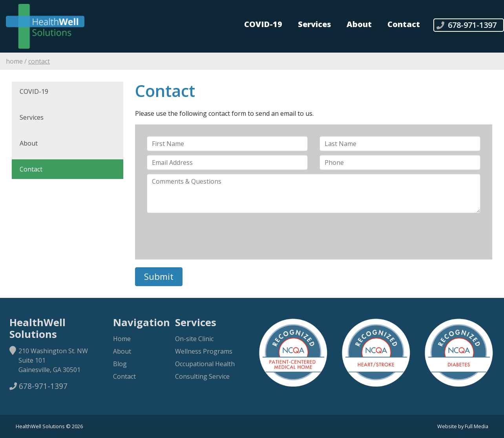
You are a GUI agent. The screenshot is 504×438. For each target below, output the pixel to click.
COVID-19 (263, 24)
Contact (404, 24)
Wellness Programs (204, 351)
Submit (159, 276)
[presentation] (206, 232)
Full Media (477, 426)
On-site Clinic (194, 339)
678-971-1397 (38, 386)
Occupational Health (205, 364)
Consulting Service (202, 376)
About (359, 24)
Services (314, 24)
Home (14, 61)
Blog (120, 364)
